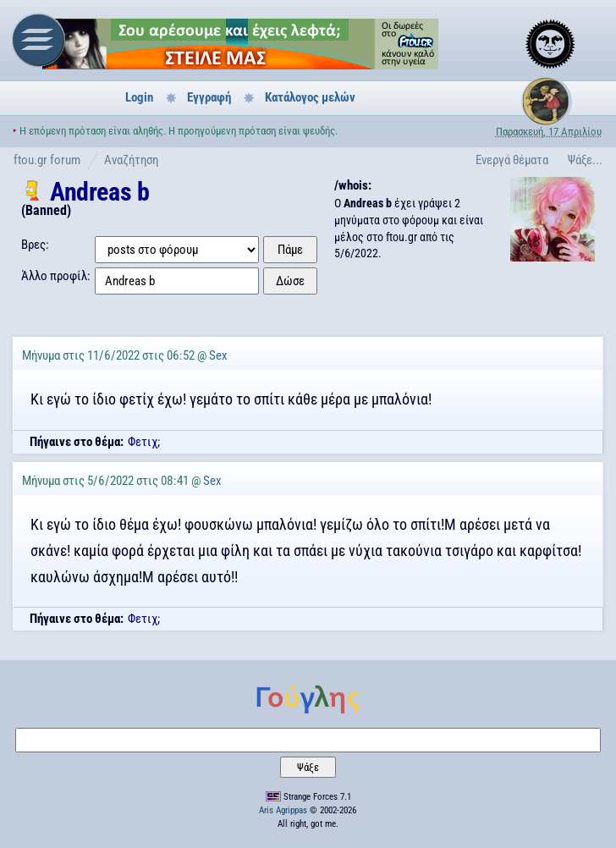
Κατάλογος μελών (310, 97)
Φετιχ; (144, 442)
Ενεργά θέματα (512, 160)
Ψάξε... (585, 160)
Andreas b (99, 192)
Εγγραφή (209, 97)
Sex (218, 355)
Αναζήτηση (131, 160)
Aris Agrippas (283, 810)
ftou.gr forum (47, 160)
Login (139, 97)
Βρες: (35, 245)
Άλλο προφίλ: (56, 276)
